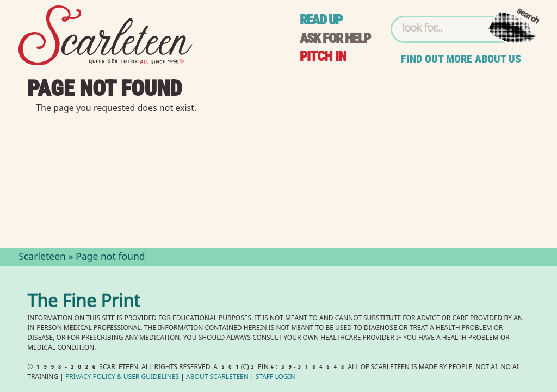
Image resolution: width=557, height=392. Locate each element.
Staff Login (276, 378)
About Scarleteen (217, 378)
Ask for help (335, 38)
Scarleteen (42, 258)
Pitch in (323, 56)
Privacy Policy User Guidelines (122, 378)
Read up (321, 20)
